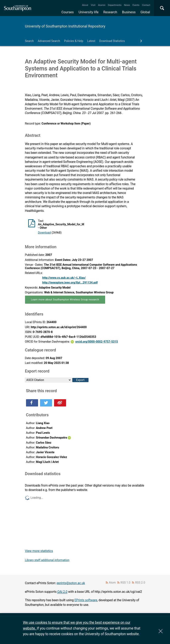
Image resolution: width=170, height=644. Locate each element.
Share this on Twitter (46, 403)
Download (44, 233)
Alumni (102, 5)
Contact (146, 5)
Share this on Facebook (32, 403)
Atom (112, 583)
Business (129, 12)
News (127, 5)
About (85, 5)
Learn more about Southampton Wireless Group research (65, 300)
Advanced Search (49, 41)
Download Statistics (112, 41)
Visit (93, 5)
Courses (68, 12)
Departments (115, 5)
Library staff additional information (47, 560)
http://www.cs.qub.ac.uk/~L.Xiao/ (64, 278)
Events (136, 5)
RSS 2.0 (140, 583)
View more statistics (39, 551)
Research (110, 12)
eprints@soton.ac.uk (71, 583)
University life (89, 12)
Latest (91, 41)
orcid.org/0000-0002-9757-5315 (97, 342)
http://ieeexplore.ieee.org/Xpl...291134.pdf (70, 283)
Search (29, 41)
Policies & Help (74, 41)
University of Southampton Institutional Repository (65, 26)
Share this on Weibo (60, 403)
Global (145, 12)
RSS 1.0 (126, 583)
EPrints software (86, 600)
